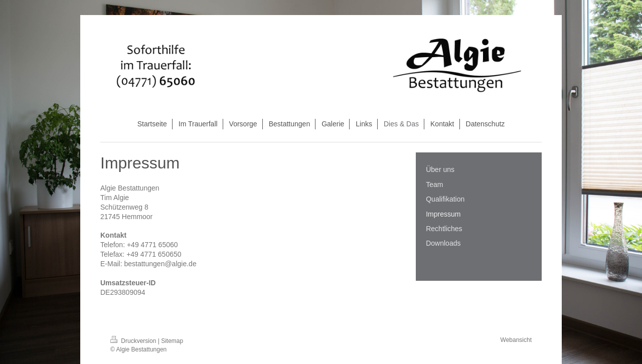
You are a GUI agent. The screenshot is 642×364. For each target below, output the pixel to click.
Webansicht (516, 340)
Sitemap (172, 341)
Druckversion (134, 341)
